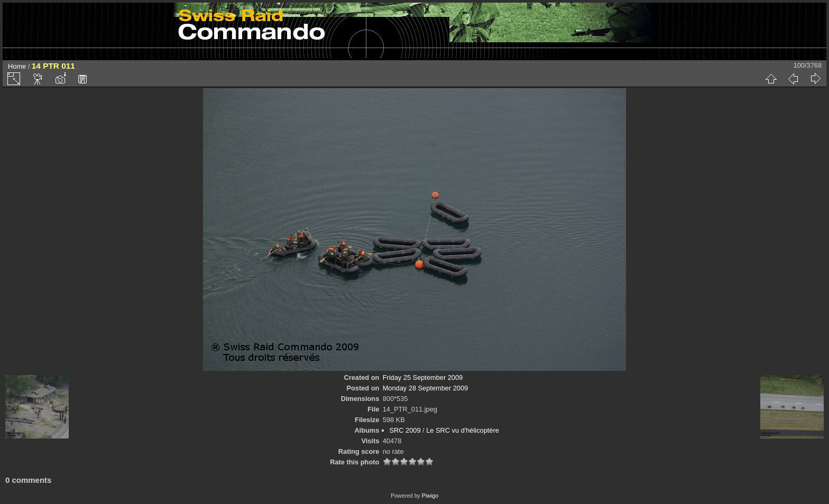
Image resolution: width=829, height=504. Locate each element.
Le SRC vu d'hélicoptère (463, 430)
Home (17, 66)
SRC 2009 (405, 430)
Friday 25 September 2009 (423, 377)
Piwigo (430, 496)
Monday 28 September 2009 (426, 388)
